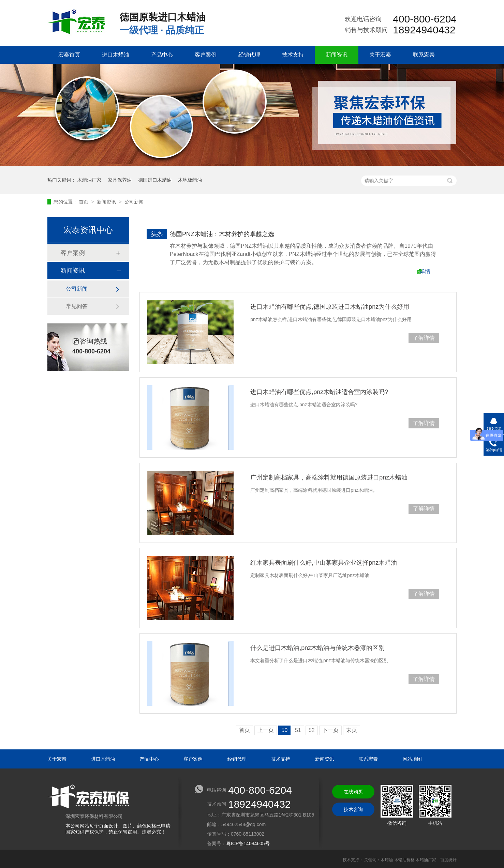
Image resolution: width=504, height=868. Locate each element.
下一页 (330, 730)
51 (298, 730)
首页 (84, 202)
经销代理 (249, 55)
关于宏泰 (380, 55)
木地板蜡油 (190, 180)
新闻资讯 (337, 55)
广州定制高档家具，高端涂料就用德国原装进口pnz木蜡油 (329, 477)
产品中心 (162, 55)
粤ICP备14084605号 (248, 843)
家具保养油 (120, 180)
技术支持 (293, 55)
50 (284, 730)
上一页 (266, 730)
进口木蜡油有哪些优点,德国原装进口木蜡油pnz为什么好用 (330, 307)
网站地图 (412, 759)
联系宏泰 (424, 55)
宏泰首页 (69, 55)
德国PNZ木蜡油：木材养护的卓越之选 (222, 234)
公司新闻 (134, 202)
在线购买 (353, 792)
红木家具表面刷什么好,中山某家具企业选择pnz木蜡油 (324, 563)
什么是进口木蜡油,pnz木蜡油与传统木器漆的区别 (317, 648)
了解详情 (424, 338)
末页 (352, 730)
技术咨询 (353, 809)
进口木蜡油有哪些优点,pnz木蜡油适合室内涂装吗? (319, 392)
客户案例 (206, 55)
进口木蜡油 (116, 55)
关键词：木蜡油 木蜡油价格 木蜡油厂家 (400, 860)
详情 (425, 271)
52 (312, 730)
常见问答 (77, 306)
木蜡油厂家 (89, 180)
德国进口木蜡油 (155, 180)
